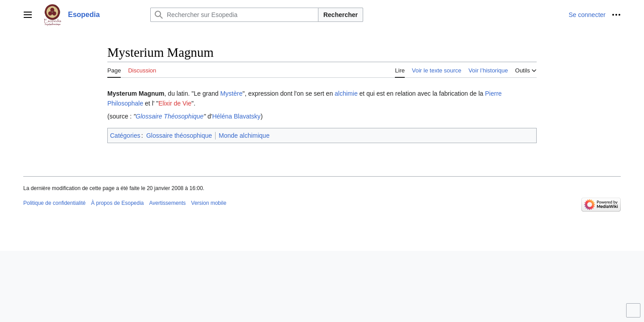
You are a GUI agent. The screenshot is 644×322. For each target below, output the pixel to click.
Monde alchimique (244, 136)
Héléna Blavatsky (236, 116)
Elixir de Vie (175, 103)
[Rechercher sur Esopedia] (234, 15)
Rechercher (341, 15)
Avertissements (168, 203)
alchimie (346, 93)
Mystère (231, 93)
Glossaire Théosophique (169, 116)
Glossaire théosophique (179, 136)
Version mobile (209, 203)
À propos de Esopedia (117, 203)
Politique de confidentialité (54, 203)
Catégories (125, 136)
